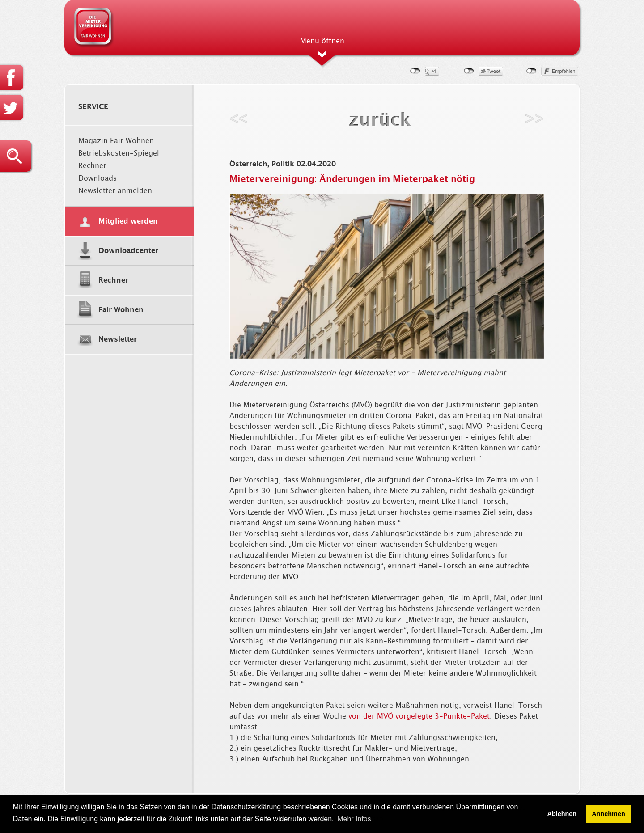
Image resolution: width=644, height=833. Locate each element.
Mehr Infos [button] (354, 819)
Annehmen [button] (608, 814)
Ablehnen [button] (562, 814)
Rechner (92, 166)
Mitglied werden (128, 221)
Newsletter (118, 339)
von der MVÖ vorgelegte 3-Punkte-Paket (419, 716)
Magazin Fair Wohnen (116, 141)
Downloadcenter (128, 251)
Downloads (97, 178)
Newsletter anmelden (115, 191)
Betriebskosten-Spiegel (119, 153)
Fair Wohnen (121, 310)
